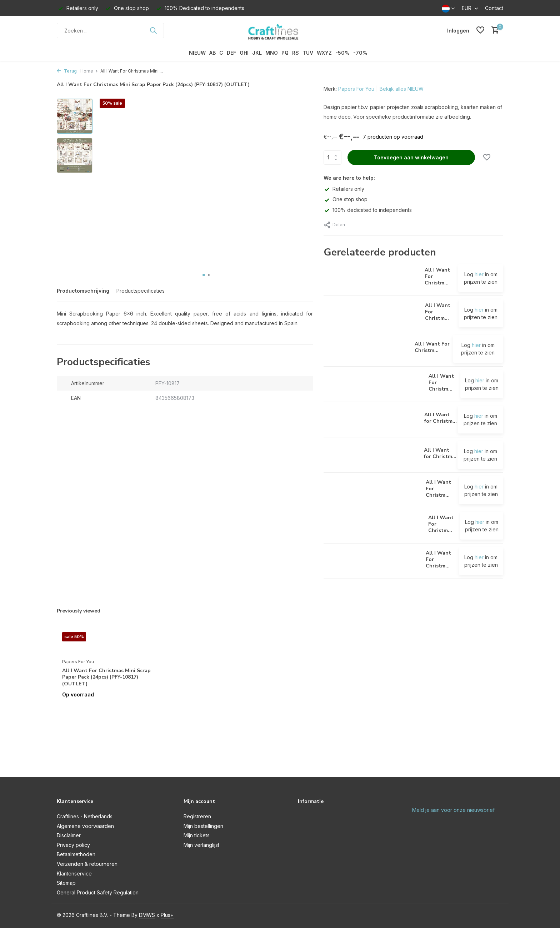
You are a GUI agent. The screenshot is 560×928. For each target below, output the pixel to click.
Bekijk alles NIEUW (402, 89)
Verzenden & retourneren (87, 864)
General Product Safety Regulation (98, 892)
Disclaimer (69, 835)
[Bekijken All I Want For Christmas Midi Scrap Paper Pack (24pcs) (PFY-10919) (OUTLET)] (373, 384)
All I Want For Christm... (432, 347)
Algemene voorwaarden (85, 826)
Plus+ (167, 915)
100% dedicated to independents (368, 210)
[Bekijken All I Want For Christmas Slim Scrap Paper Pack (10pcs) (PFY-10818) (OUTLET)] (373, 526)
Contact (494, 8)
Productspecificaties (141, 291)
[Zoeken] (110, 31)
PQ (285, 53)
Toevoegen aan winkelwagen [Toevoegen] (411, 157)
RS (296, 53)
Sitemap (66, 883)
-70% (360, 53)
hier (479, 274)
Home (89, 71)
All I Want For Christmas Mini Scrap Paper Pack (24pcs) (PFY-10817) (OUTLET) (106, 677)
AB (212, 53)
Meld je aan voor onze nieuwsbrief (453, 810)
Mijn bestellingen (203, 826)
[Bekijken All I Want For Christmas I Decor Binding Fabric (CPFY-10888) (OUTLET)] (372, 278)
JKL (257, 53)
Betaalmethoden (76, 854)
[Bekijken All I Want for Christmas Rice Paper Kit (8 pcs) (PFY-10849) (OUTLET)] (371, 455)
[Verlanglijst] (480, 30)
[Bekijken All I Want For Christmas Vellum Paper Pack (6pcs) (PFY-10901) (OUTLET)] (372, 561)
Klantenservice (74, 874)
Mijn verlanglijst (201, 845)
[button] (204, 275)
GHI (244, 53)
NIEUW (197, 53)
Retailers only (344, 189)
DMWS (147, 915)
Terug (67, 71)
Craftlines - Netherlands (85, 816)
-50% (342, 53)
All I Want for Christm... (441, 418)
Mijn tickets (197, 835)
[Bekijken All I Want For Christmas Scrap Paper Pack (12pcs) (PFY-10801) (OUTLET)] (372, 490)
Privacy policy (73, 845)
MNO (272, 53)
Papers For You (356, 89)
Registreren (197, 816)
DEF (231, 53)
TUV (308, 53)
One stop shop (346, 199)
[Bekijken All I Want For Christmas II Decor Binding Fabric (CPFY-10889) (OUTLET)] (372, 313)
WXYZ (324, 53)
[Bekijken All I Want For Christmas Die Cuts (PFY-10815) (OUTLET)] (366, 349)
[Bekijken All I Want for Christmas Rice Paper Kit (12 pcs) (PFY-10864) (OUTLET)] (371, 420)
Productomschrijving (83, 291)
